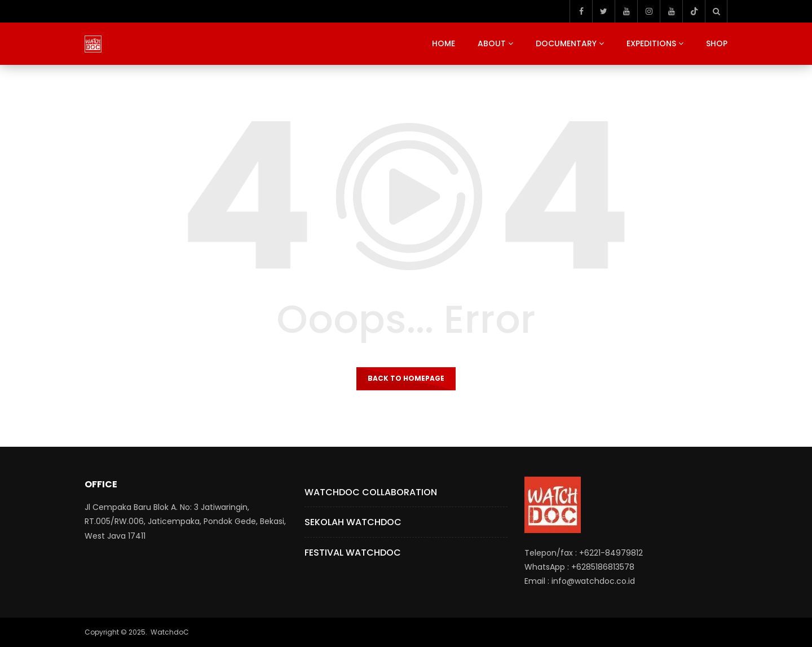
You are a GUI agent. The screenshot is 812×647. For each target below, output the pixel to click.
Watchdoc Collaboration (371, 492)
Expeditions (651, 43)
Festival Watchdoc (353, 553)
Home (443, 43)
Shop (717, 43)
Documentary (566, 43)
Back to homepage (406, 378)
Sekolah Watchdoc (353, 522)
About (492, 43)
